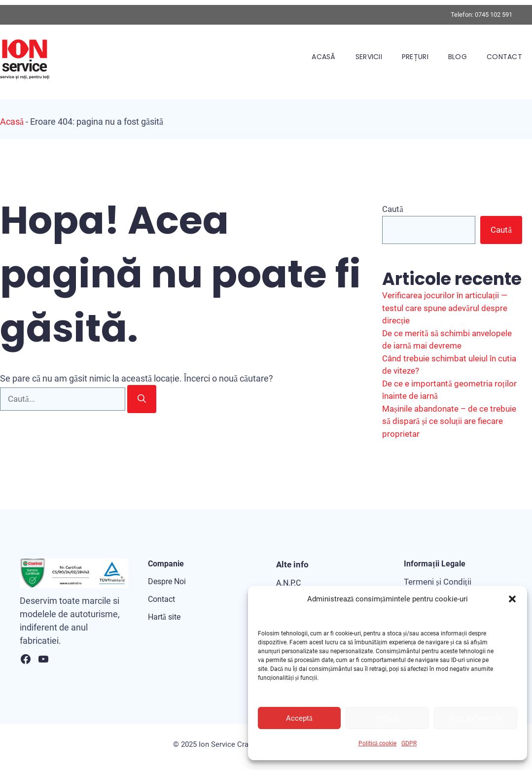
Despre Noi (167, 581)
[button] (512, 599)
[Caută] (142, 399)
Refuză (388, 718)
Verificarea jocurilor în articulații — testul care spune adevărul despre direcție (445, 308)
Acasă (323, 57)
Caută (393, 209)
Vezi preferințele (476, 718)
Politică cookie (377, 743)
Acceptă (299, 718)
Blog (458, 57)
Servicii (369, 57)
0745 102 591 (494, 15)
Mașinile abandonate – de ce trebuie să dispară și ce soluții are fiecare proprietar (449, 421)
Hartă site (164, 617)
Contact (504, 57)
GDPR (409, 743)
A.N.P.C (288, 583)
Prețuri (415, 57)
